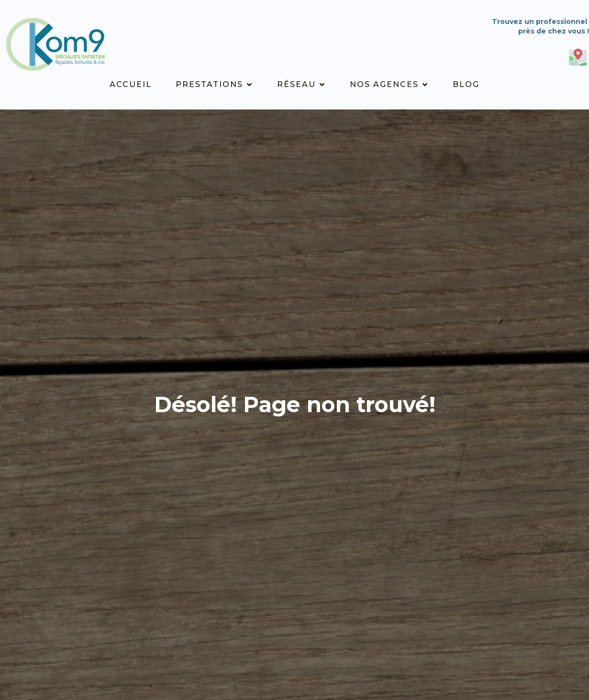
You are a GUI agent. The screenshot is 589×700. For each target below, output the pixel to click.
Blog (466, 84)
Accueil (131, 84)
